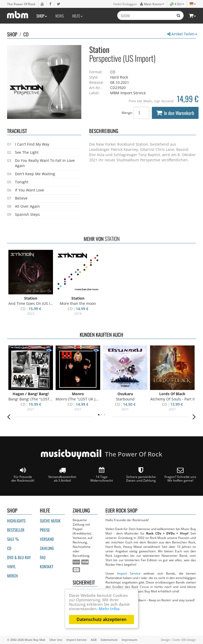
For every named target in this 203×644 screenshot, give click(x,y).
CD (26, 34)
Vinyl (11, 566)
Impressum (130, 640)
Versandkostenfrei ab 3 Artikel (62, 475)
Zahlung (47, 548)
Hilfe (77, 16)
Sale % (13, 539)
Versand (167, 101)
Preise (45, 530)
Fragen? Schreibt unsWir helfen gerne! (180, 475)
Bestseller (16, 530)
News (60, 16)
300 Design (189, 640)
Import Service (129, 573)
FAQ (43, 557)
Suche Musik (50, 521)
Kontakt (47, 566)
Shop (42, 16)
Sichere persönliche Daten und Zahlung (141, 475)
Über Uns (56, 640)
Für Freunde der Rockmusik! (23, 475)
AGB (94, 640)
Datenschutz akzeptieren (101, 619)
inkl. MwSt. (145, 101)
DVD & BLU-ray (19, 557)
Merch (12, 576)
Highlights (16, 521)
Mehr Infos (109, 609)
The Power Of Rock (21, 4)
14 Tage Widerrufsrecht (102, 475)
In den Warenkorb (175, 113)
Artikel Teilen (182, 34)
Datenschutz (109, 640)
